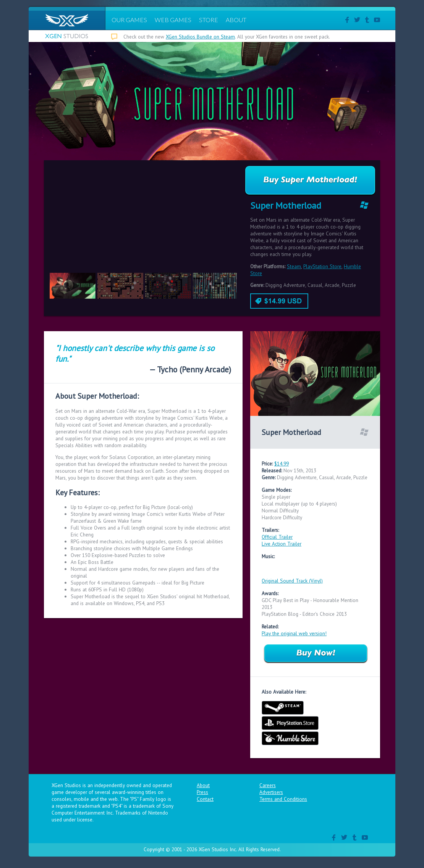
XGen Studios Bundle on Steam (200, 37)
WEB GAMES (173, 20)
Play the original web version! (294, 633)
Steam (294, 266)
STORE (209, 20)
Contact (205, 799)
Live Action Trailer (282, 544)
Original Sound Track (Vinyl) (292, 581)
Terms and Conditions (283, 799)
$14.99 (282, 464)
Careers (268, 785)
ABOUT (236, 20)
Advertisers (271, 792)
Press (202, 792)
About (203, 785)
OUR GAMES (129, 20)
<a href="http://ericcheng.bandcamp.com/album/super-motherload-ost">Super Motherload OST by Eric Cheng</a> (315, 568)
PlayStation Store (322, 266)
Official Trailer (277, 537)
